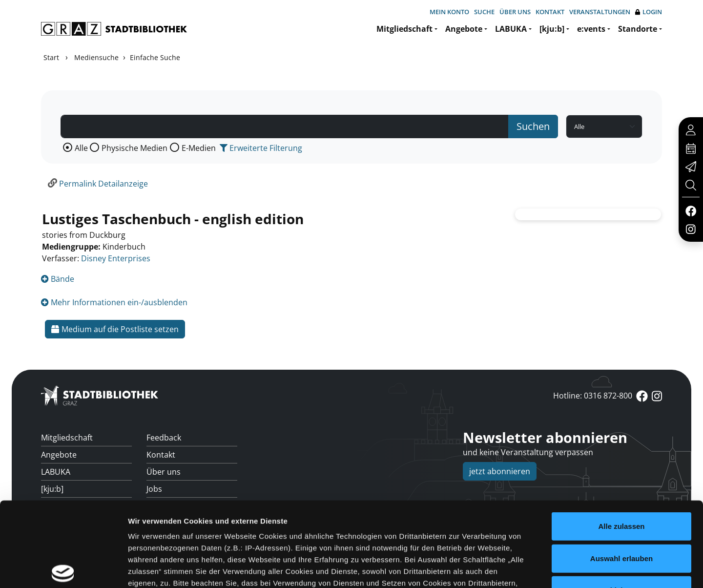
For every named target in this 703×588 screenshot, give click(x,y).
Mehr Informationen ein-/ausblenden (114, 302)
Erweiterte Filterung (261, 148)
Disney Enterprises (116, 258)
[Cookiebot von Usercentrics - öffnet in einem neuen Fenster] (63, 569)
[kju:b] (552, 29)
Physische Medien (134, 148)
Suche (484, 12)
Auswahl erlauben (621, 471)
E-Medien (199, 148)
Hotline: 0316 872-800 (593, 396)
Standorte (638, 29)
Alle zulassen (621, 439)
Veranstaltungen (600, 12)
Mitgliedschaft (404, 29)
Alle (81, 148)
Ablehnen (621, 503)
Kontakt (550, 12)
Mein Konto (449, 12)
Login (649, 12)
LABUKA (511, 29)
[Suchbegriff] (285, 126)
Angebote (464, 29)
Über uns (515, 12)
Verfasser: (61, 258)
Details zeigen (519, 569)
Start (51, 57)
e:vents (591, 29)
